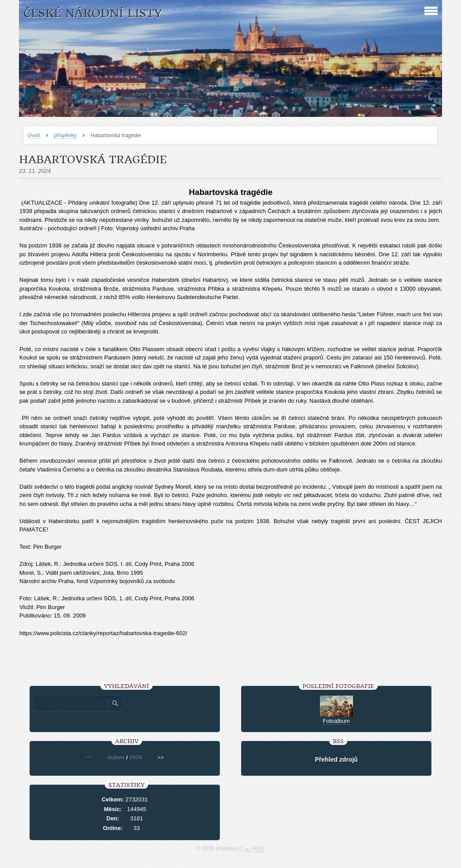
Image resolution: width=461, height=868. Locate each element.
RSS (259, 849)
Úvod (33, 135)
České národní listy (93, 13)
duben (116, 758)
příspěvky (65, 135)
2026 (136, 758)
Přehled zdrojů (336, 759)
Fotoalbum (336, 721)
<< (89, 758)
